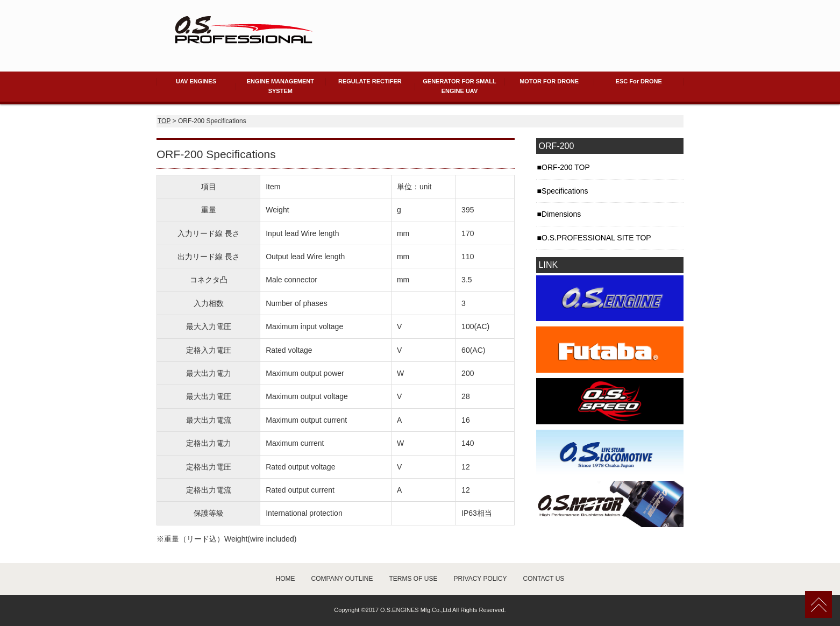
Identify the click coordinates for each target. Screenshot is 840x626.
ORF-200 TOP (566, 167)
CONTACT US (543, 579)
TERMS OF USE (414, 579)
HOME (286, 579)
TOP (164, 121)
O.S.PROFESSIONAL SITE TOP (596, 238)
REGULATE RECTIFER (370, 81)
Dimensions (561, 214)
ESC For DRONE (639, 81)
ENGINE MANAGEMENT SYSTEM (280, 86)
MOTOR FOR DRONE (549, 81)
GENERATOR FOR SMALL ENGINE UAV (459, 86)
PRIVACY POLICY (480, 579)
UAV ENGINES (196, 81)
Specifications (565, 191)
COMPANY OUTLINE (342, 579)
